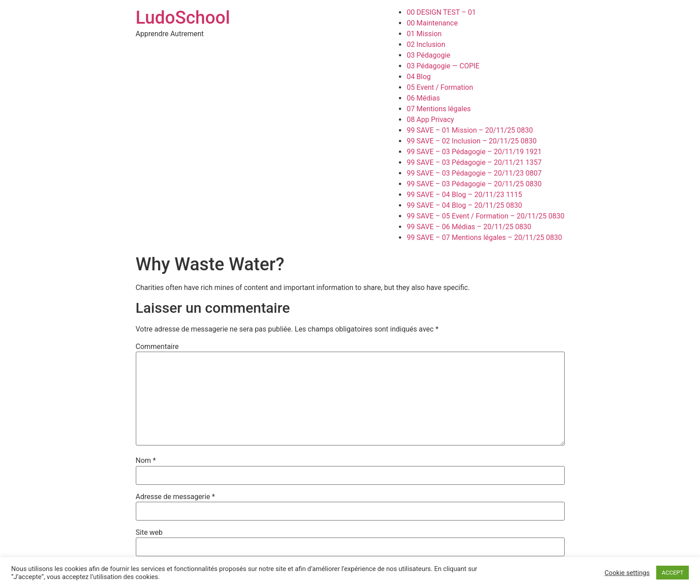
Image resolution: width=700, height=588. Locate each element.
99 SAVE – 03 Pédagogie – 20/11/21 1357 (474, 162)
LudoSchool (183, 18)
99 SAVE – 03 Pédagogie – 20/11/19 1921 (474, 152)
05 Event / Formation (440, 87)
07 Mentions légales (438, 109)
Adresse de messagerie (176, 497)
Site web (149, 533)
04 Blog (419, 77)
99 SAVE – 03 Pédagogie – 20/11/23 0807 (474, 173)
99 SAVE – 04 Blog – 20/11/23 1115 (464, 195)
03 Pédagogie (428, 55)
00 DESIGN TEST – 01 (441, 12)
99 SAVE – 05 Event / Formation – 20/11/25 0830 (485, 216)
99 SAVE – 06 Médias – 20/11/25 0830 (469, 227)
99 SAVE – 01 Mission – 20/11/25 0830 (470, 130)
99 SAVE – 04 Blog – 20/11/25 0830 (464, 205)
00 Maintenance (432, 23)
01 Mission (424, 34)
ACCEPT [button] (673, 573)
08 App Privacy (430, 120)
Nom (146, 461)
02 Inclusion (426, 44)
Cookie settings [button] (627, 573)
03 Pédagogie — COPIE (443, 66)
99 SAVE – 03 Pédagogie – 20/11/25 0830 (474, 184)
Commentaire (157, 347)
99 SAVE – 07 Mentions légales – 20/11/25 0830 (484, 237)
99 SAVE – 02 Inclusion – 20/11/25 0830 (472, 141)
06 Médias (423, 98)
